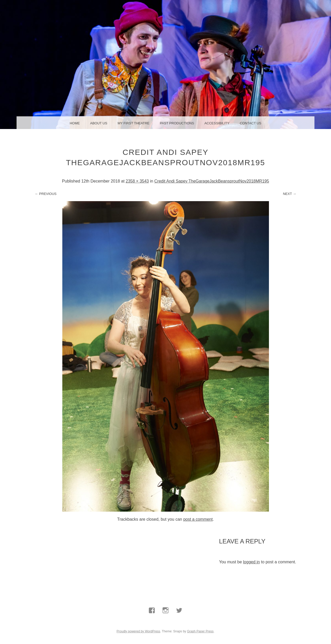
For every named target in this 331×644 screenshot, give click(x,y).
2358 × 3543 (137, 181)
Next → (289, 194)
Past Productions (177, 123)
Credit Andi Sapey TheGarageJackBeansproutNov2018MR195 (212, 181)
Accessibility (217, 123)
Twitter (179, 622)
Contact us (250, 123)
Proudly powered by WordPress (138, 631)
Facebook (152, 622)
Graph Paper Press (200, 631)
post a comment (198, 519)
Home (75, 123)
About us (99, 123)
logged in (251, 562)
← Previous (46, 194)
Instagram (166, 622)
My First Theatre (134, 123)
